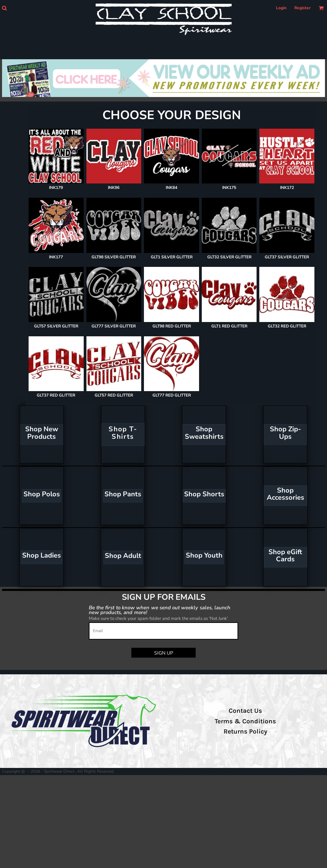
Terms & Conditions (245, 721)
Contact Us (245, 711)
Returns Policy (245, 732)
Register (303, 8)
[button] (4, 8)
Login (281, 8)
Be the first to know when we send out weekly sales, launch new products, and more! (160, 610)
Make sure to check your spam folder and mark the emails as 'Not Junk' (158, 618)
